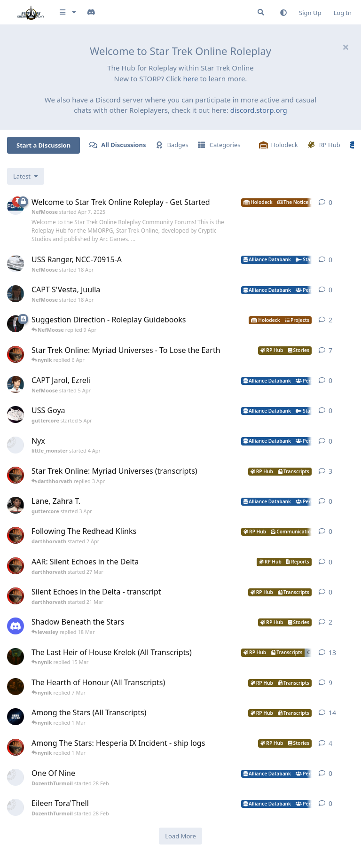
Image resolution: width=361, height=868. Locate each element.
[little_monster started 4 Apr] (16, 445)
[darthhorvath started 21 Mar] (16, 596)
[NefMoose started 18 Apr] (16, 264)
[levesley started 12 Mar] (16, 626)
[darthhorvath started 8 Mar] (16, 354)
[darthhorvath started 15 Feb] (16, 747)
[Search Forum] (261, 12)
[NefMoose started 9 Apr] (16, 324)
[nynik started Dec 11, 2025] (16, 657)
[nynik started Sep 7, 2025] (16, 717)
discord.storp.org (259, 110)
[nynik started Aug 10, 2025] (16, 687)
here (190, 78)
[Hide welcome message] (345, 47)
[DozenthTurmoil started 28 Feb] (16, 777)
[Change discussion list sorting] (26, 176)
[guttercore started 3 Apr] (16, 505)
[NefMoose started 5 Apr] (16, 384)
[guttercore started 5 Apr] (16, 414)
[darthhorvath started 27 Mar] (16, 566)
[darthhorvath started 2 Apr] (16, 535)
